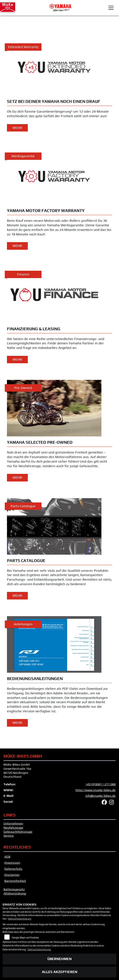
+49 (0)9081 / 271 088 (100, 784)
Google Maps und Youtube (25, 938)
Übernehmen (59, 959)
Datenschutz (13, 869)
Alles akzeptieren (60, 972)
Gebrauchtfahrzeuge (18, 832)
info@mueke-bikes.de (100, 796)
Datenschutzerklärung (20, 919)
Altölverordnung (15, 893)
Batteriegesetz (14, 889)
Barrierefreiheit (15, 881)
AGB (7, 857)
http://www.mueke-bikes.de (96, 790)
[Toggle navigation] (111, 8)
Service (9, 836)
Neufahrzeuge (13, 828)
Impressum (12, 863)
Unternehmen (13, 823)
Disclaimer (12, 875)
